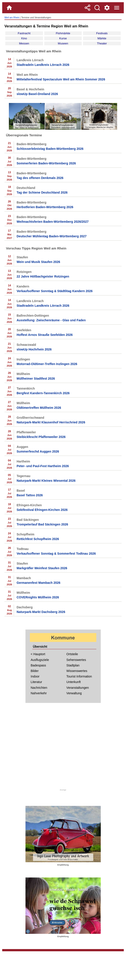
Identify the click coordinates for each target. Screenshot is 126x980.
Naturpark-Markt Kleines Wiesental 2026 (46, 481)
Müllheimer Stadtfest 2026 (36, 379)
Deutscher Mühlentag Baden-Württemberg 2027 (52, 236)
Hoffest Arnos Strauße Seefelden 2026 (45, 335)
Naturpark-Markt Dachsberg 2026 (41, 612)
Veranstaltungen (78, 688)
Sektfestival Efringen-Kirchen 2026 (42, 510)
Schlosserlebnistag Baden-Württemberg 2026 (50, 149)
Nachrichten (39, 688)
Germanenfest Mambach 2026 (39, 583)
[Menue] (117, 8)
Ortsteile (72, 654)
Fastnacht (24, 33)
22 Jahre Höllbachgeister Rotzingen (43, 276)
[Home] (9, 8)
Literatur (36, 682)
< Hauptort (38, 654)
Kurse (63, 38)
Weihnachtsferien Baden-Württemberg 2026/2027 (53, 222)
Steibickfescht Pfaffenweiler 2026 (41, 437)
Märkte (102, 38)
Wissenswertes (77, 671)
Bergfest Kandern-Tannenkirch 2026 (43, 393)
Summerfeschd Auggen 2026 (38, 451)
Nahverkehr (39, 693)
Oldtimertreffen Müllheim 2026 (39, 408)
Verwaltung (74, 693)
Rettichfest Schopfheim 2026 (38, 539)
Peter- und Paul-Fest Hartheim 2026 (43, 466)
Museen (63, 43)
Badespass (38, 665)
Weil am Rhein (12, 18)
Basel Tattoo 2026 (30, 495)
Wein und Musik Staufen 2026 (38, 262)
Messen (24, 43)
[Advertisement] (63, 748)
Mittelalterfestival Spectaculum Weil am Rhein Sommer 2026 (61, 79)
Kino (24, 38)
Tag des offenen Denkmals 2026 (40, 178)
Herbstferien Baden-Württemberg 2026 (45, 207)
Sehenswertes (76, 660)
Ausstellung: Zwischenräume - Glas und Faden (51, 320)
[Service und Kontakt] (107, 8)
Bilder (35, 671)
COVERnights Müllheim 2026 (38, 597)
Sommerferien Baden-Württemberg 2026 (46, 163)
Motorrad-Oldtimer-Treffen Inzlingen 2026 (47, 364)
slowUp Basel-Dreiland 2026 (37, 94)
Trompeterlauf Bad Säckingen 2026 (42, 524)
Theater (102, 43)
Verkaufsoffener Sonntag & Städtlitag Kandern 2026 (55, 291)
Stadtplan (73, 665)
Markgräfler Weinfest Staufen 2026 (42, 568)
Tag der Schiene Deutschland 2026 (42, 192)
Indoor (35, 676)
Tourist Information (79, 676)
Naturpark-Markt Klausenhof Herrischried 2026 (51, 422)
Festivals (102, 33)
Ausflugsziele (40, 660)
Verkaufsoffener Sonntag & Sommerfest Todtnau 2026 (56, 554)
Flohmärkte (63, 33)
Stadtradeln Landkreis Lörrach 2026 (43, 65)
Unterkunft (74, 682)
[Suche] (97, 8)
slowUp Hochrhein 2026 (34, 349)
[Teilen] (87, 8)
